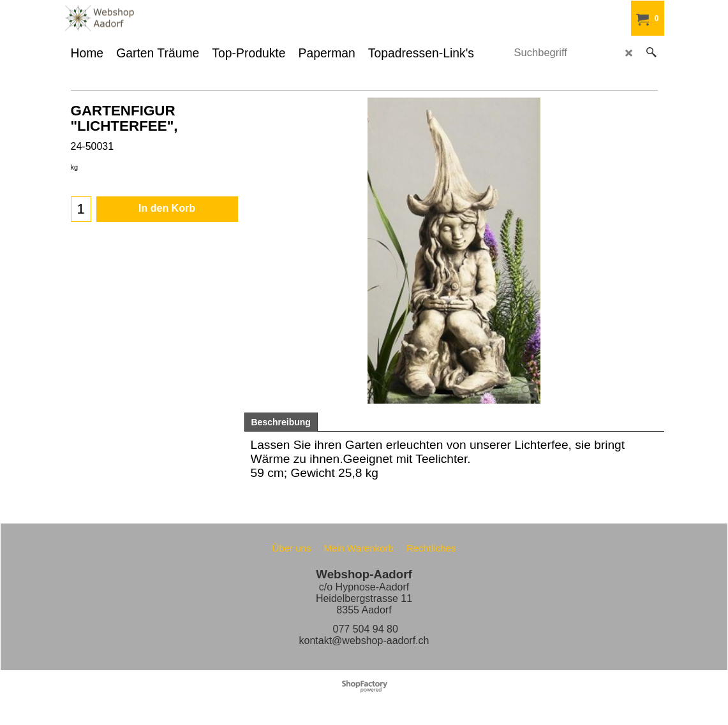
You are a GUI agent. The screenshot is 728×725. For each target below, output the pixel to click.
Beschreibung (281, 422)
